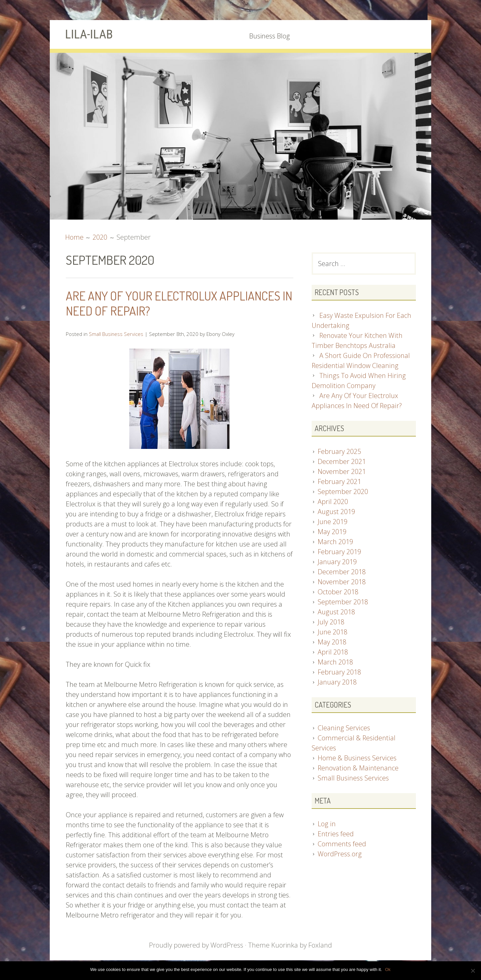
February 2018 (339, 672)
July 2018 (331, 622)
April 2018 (333, 652)
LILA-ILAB (90, 34)
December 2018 (342, 572)
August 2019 (336, 512)
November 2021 (342, 472)
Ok (388, 969)
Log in (326, 824)
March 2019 (335, 542)
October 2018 (338, 592)
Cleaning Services (343, 728)
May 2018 (332, 642)
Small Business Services (116, 334)
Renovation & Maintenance (358, 768)
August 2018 (336, 612)
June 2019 (333, 522)
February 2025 (339, 452)
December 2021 (342, 462)
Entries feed (336, 834)
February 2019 (339, 552)
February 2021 (339, 482)
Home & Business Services (357, 758)
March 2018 (335, 662)
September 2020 (343, 492)
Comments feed (342, 844)
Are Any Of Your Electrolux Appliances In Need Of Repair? (177, 303)
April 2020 (333, 502)
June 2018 (333, 632)
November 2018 (342, 582)
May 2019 (332, 532)
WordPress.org (340, 854)
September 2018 (343, 602)
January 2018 (337, 682)
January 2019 (337, 562)
